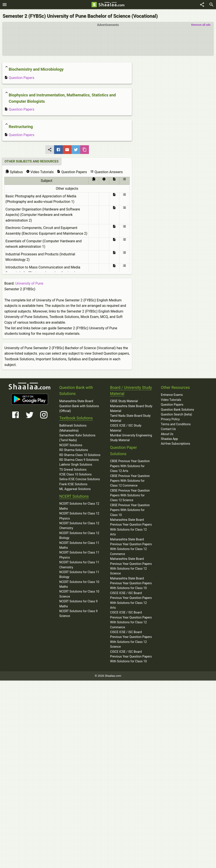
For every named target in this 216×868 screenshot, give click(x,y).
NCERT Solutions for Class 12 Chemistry (79, 525)
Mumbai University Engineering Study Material (131, 437)
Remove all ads (201, 24)
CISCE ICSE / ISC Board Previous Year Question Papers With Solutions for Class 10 (131, 655)
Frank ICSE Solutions (73, 483)
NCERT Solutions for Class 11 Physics (79, 554)
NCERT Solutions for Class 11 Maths (79, 544)
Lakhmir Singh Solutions (76, 463)
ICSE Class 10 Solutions (75, 473)
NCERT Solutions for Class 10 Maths (79, 583)
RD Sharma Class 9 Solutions (79, 459)
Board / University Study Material (131, 389)
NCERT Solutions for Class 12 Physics (79, 515)
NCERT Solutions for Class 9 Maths (78, 603)
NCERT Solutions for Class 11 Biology (79, 573)
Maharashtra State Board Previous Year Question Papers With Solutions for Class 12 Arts (131, 526)
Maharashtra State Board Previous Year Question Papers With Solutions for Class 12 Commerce (131, 545)
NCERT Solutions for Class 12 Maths (79, 505)
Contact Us (168, 428)
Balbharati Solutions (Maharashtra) (73, 427)
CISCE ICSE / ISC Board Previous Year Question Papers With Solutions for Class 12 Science (131, 638)
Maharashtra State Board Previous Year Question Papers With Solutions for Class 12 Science (131, 565)
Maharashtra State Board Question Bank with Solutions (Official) (79, 405)
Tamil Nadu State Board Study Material (130, 417)
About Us (167, 433)
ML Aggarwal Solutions (75, 488)
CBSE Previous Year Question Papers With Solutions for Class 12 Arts (130, 465)
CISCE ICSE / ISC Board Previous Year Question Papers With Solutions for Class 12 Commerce (131, 619)
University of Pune (29, 282)
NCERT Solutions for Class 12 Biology (79, 534)
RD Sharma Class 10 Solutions (80, 454)
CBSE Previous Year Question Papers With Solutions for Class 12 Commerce (130, 479)
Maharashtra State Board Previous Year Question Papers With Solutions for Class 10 (131, 582)
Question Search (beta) (176, 413)
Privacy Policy (170, 418)
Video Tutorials (171, 399)
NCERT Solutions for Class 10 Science (79, 593)
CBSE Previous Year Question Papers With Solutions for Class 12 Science (130, 494)
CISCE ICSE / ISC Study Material (126, 427)
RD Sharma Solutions (74, 449)
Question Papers (19, 77)
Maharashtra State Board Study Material (131, 407)
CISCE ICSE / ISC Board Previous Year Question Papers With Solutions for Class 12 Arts (131, 599)
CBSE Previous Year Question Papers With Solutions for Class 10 (130, 509)
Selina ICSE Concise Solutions (80, 478)
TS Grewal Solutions (73, 468)
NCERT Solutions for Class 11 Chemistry (79, 564)
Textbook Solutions (76, 417)
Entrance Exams (172, 394)
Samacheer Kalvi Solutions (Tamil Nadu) (77, 437)
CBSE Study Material (124, 400)
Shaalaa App (169, 438)
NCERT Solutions (71, 444)
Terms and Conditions (176, 423)
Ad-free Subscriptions (175, 443)
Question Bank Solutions (177, 408)
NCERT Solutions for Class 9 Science (78, 612)
